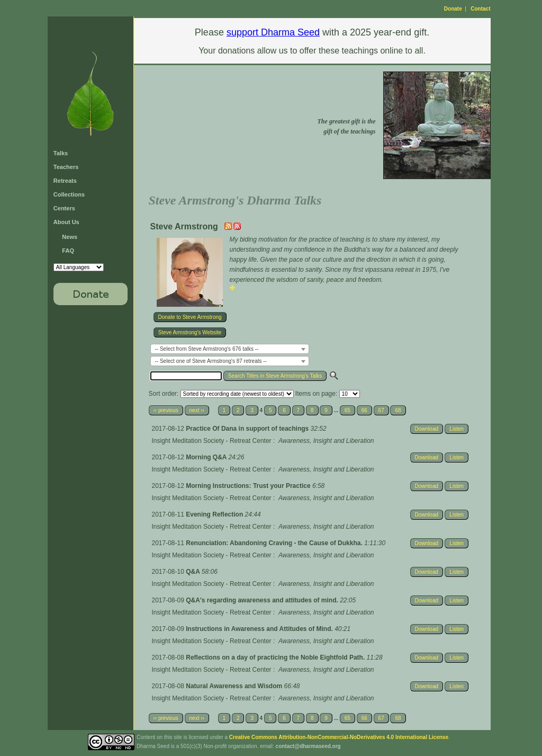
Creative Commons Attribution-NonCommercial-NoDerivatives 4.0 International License (339, 737)
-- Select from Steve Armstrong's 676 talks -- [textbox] (207, 349)
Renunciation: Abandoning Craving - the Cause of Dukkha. (275, 543)
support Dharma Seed (273, 32)
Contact (480, 9)
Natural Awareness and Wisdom (235, 686)
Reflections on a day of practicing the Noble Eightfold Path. (276, 657)
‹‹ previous (166, 410)
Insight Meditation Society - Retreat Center (212, 441)
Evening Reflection (215, 514)
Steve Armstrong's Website (190, 332)
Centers (64, 208)
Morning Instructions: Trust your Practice (249, 486)
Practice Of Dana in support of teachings (248, 429)
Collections (69, 194)
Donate (453, 9)
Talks (61, 153)
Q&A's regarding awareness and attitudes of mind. (263, 600)
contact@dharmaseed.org (308, 746)
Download (427, 429)
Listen (457, 429)
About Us (66, 222)
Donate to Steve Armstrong (190, 317)
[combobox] (230, 349)
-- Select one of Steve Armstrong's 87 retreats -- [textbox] (211, 361)
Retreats (65, 181)
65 (347, 410)
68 (398, 410)
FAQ (68, 251)
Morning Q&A (207, 457)
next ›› (197, 410)
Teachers (66, 167)
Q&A (194, 572)
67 (381, 410)
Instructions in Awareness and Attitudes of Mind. (260, 629)
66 (364, 410)
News (70, 237)
